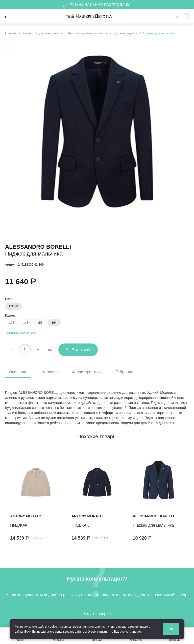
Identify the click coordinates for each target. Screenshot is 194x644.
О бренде (124, 372)
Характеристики (87, 372)
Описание (18, 372)
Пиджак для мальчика (153, 525)
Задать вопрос (97, 614)
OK (171, 629)
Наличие (50, 372)
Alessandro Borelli (38, 247)
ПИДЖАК (19, 525)
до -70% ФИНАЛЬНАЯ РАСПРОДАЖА (97, 5)
